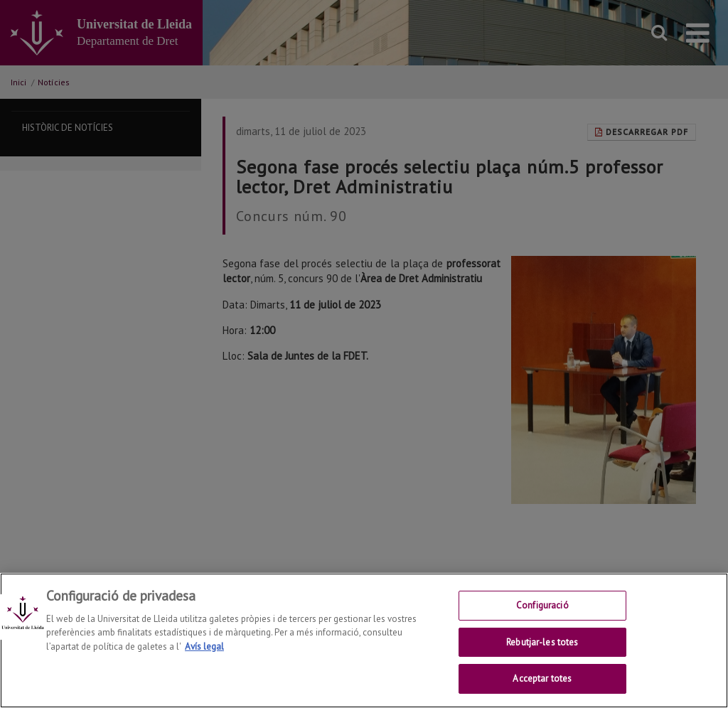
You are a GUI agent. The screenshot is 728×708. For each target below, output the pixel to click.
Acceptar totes (542, 692)
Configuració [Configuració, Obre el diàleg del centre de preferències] (542, 618)
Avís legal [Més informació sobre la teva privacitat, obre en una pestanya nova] (204, 659)
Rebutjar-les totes (542, 655)
